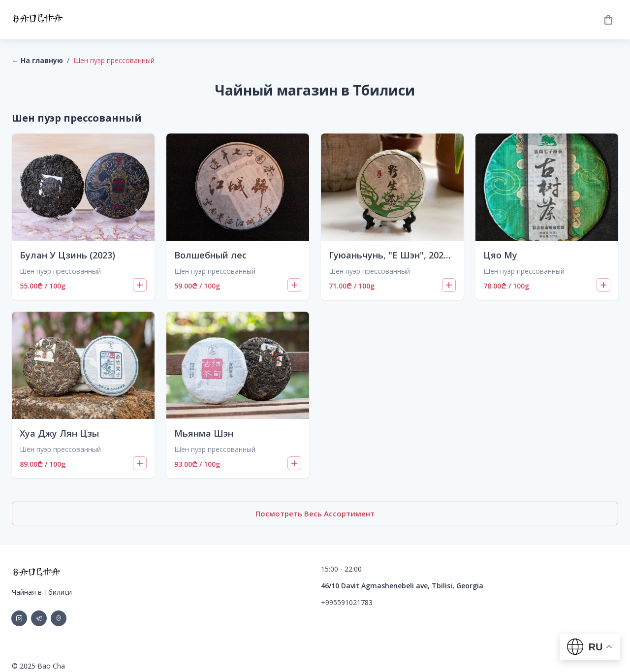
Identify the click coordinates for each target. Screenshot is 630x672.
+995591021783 (347, 602)
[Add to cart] (140, 285)
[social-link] (19, 618)
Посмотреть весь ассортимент (315, 513)
